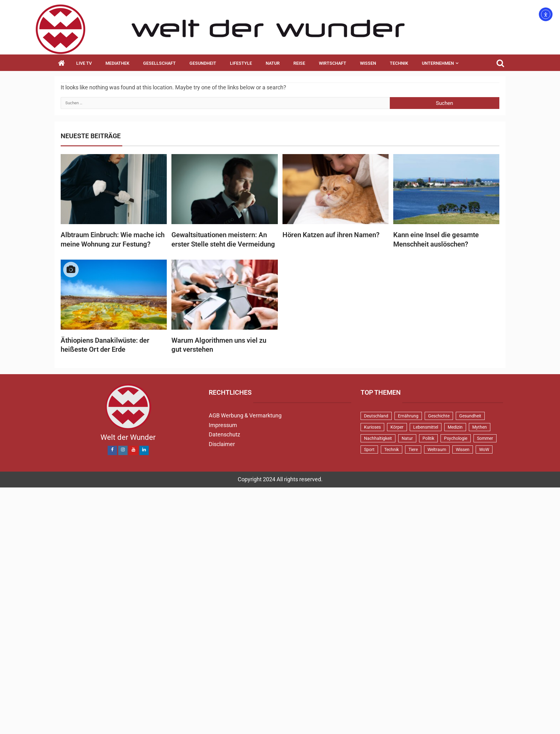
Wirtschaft (333, 63)
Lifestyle (241, 63)
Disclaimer (222, 444)
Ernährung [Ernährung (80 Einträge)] (408, 416)
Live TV (84, 63)
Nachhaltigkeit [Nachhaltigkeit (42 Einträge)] (378, 438)
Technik (399, 63)
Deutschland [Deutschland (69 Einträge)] (376, 416)
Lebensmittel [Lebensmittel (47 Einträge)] (426, 427)
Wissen (368, 63)
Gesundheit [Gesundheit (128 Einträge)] (470, 416)
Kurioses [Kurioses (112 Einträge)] (372, 427)
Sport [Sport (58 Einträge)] (369, 449)
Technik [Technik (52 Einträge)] (392, 449)
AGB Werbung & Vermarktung (245, 415)
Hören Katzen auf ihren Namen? (331, 235)
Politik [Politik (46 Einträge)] (428, 438)
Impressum (223, 425)
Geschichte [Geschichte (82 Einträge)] (439, 416)
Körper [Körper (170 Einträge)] (397, 427)
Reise (299, 63)
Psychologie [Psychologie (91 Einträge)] (456, 438)
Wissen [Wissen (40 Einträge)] (463, 449)
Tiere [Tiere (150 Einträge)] (413, 449)
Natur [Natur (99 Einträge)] (407, 438)
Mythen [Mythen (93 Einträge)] (480, 427)
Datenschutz (224, 434)
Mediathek (117, 63)
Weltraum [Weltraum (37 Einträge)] (437, 449)
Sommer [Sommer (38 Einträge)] (485, 438)
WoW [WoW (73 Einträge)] (484, 449)
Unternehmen (438, 63)
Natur (273, 63)
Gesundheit (203, 63)
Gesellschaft (159, 63)
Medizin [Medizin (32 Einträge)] (455, 427)
